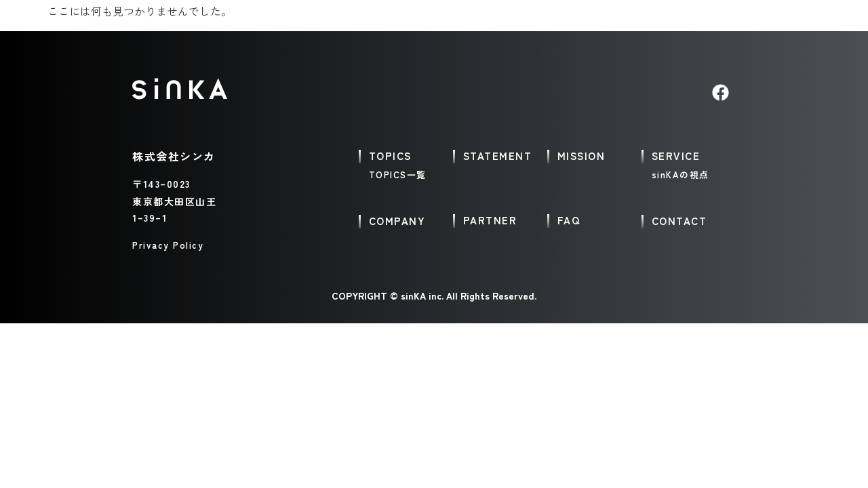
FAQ (569, 220)
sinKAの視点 (680, 175)
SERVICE (676, 156)
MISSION (581, 156)
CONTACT (679, 221)
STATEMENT (498, 156)
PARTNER (490, 220)
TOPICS (390, 156)
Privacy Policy (168, 245)
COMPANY (397, 221)
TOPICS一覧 (398, 175)
